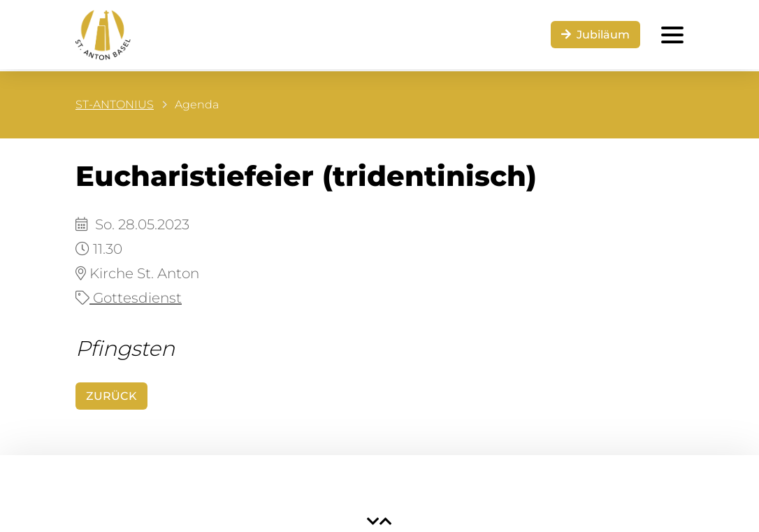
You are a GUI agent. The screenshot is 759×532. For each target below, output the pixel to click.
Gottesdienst (129, 298)
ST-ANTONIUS (115, 105)
